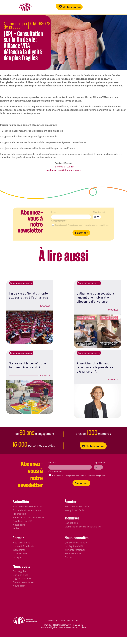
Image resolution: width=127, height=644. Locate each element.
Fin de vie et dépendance (27, 510)
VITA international (75, 550)
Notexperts (19, 525)
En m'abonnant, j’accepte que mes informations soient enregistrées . (82, 225)
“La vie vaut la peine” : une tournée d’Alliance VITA (28, 366)
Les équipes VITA (74, 546)
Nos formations (21, 543)
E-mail (55, 212)
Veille (16, 528)
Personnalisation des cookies (72, 627)
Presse (68, 557)
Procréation (19, 514)
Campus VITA (20, 553)
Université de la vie (23, 546)
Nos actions (71, 523)
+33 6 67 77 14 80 (63, 167)
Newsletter (19, 586)
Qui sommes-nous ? (76, 543)
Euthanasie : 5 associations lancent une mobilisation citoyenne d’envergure (96, 298)
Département (99, 212)
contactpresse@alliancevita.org (63, 170)
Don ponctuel (20, 575)
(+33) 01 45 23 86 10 (74, 625)
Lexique (17, 557)
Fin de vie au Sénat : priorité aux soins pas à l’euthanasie (29, 296)
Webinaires (19, 550)
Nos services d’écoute (77, 506)
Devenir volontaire (23, 582)
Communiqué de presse (15, 26)
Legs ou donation (22, 578)
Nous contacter (73, 553)
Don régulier (20, 571)
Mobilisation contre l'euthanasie (83, 527)
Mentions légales (49, 627)
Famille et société (22, 521)
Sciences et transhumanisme (29, 517)
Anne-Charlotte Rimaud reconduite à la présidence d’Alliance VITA (95, 368)
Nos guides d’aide (74, 510)
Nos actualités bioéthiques (28, 506)
